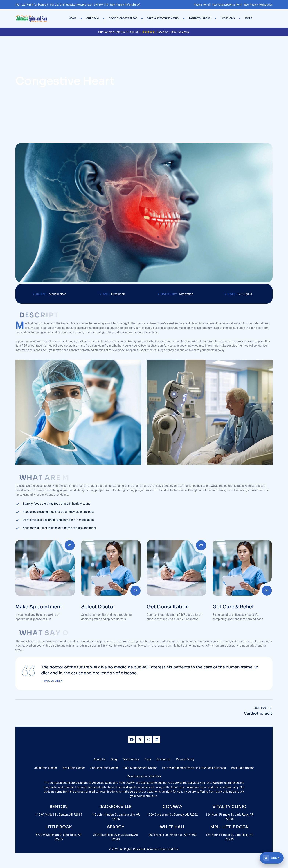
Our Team (92, 18)
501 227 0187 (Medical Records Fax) (71, 5)
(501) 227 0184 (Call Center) (32, 5)
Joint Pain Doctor (46, 768)
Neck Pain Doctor (74, 768)
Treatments (118, 294)
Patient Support (200, 18)
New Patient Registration (258, 5)
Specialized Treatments (163, 18)
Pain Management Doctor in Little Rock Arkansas (194, 768)
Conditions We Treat (123, 18)
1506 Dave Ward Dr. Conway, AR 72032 (172, 815)
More (249, 18)
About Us (100, 759)
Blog (114, 759)
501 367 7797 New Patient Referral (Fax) (117, 5)
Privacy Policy (185, 759)
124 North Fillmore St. (220, 835)
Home (72, 18)
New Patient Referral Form (227, 5)
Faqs (148, 759)
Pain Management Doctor (140, 768)
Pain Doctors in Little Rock (144, 776)
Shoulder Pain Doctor (104, 768)
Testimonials (131, 759)
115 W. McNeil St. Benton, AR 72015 (59, 815)
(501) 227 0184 (144, 749)
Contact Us (164, 759)
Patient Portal (202, 5)
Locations (228, 18)
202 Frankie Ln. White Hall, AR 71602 (173, 835)
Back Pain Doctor (242, 768)
